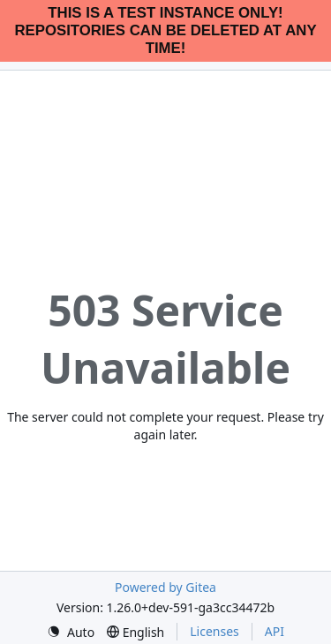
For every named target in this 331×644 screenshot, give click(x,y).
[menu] (71, 632)
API (275, 631)
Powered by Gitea (165, 587)
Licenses (214, 631)
